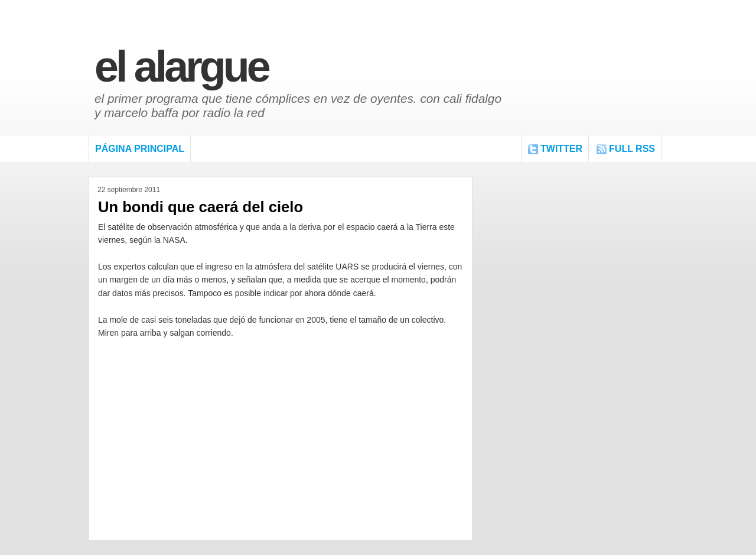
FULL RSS (632, 149)
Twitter (561, 149)
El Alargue (181, 66)
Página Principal (140, 149)
